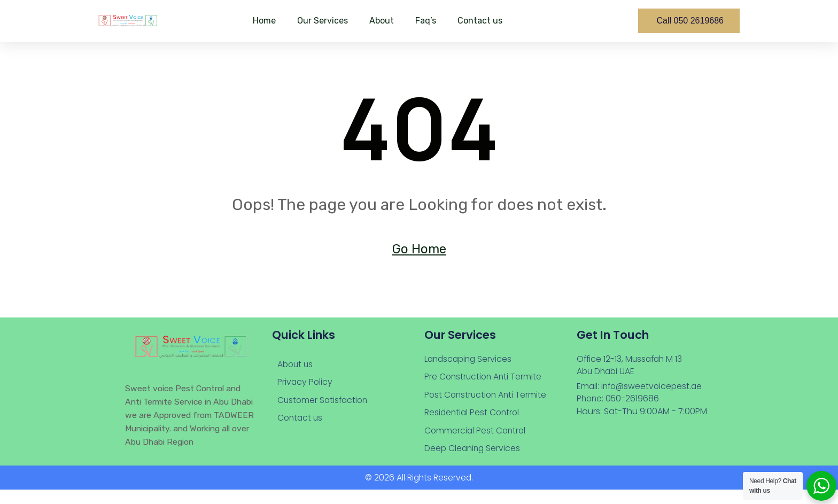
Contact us (480, 21)
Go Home (419, 250)
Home (264, 21)
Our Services (323, 21)
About (382, 21)
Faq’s (426, 21)
